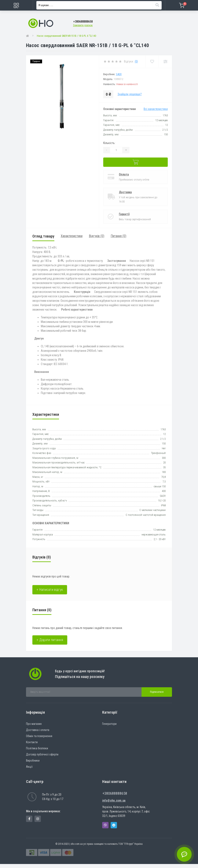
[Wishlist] (152, 62)
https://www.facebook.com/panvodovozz (29, 819)
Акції (29, 767)
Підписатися (157, 692)
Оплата (124, 174)
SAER (119, 74)
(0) (136, 61)
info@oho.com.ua (114, 800)
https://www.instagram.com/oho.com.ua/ (38, 819)
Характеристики (72, 236)
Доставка (125, 192)
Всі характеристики (156, 109)
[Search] (157, 5)
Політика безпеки (37, 748)
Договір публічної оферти (42, 754)
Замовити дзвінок (83, 25)
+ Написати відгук (50, 590)
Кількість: (109, 143)
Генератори (109, 724)
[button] (83, 22)
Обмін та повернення (39, 736)
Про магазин (34, 724)
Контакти (32, 742)
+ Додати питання (50, 640)
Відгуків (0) (97, 236)
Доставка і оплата (38, 730)
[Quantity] (116, 150)
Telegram (114, 825)
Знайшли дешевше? (130, 94)
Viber (105, 825)
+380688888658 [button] (115, 793)
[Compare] (165, 62)
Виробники (33, 761)
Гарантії (124, 214)
